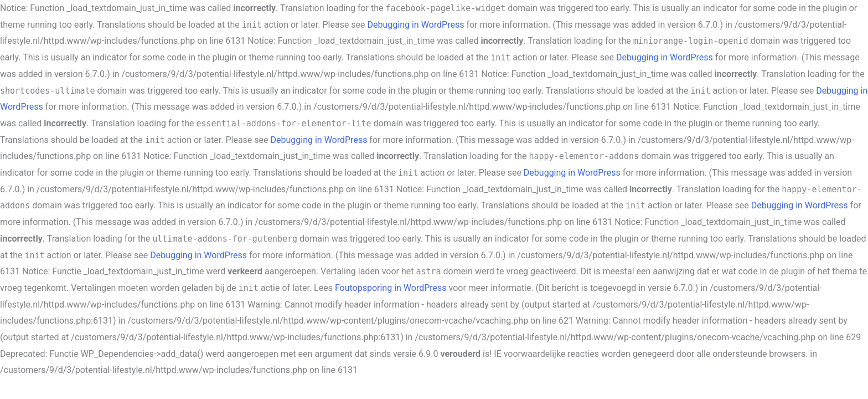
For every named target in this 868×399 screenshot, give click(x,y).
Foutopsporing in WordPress (391, 288)
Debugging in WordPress (416, 25)
